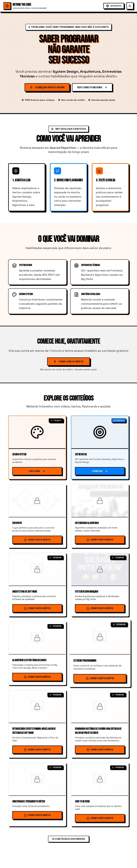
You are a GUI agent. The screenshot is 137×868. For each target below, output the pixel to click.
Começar (100, 471)
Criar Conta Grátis (68, 361)
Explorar (37, 471)
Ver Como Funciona (92, 87)
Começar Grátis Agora (47, 87)
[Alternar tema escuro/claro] (130, 6)
